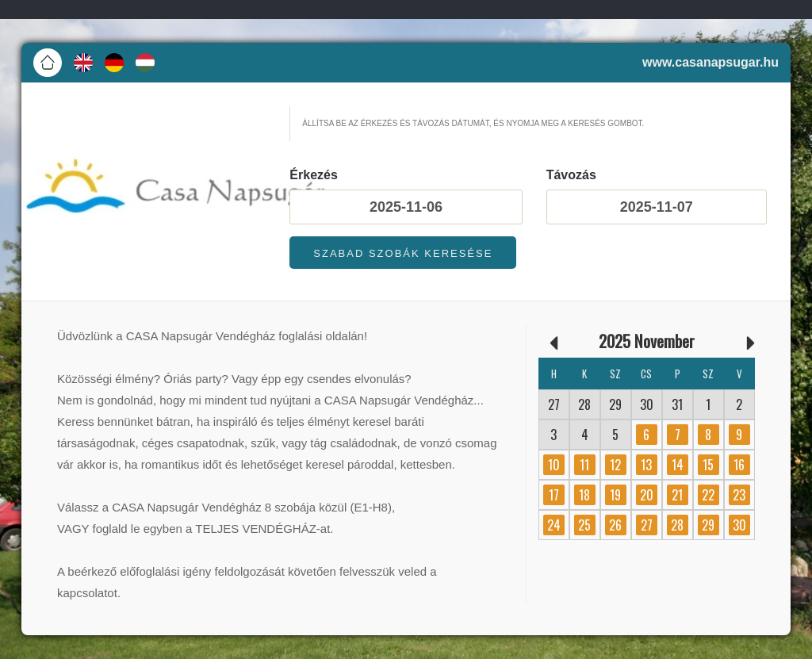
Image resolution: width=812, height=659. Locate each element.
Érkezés (314, 175)
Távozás (571, 175)
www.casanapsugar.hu (710, 62)
